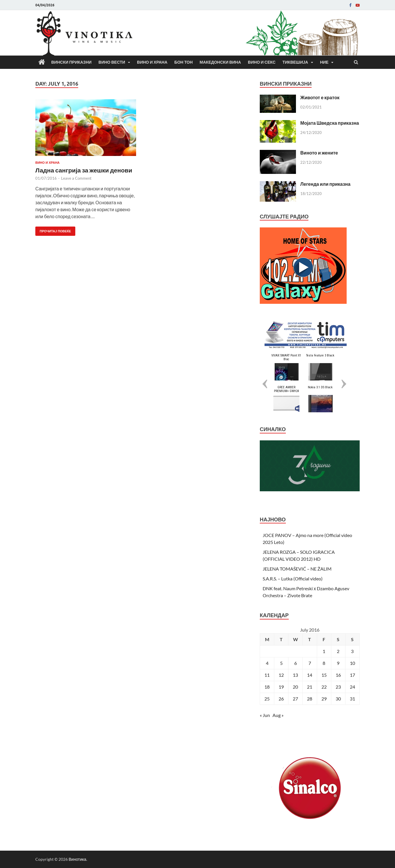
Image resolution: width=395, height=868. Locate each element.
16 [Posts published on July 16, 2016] (338, 675)
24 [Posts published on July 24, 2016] (352, 687)
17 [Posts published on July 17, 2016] (352, 675)
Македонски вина (220, 62)
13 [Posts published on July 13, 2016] (295, 675)
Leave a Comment (76, 178)
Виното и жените (319, 153)
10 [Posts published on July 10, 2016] (352, 663)
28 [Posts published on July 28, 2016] (310, 699)
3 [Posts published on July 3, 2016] (352, 651)
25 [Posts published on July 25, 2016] (267, 699)
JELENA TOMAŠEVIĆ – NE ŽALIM (297, 569)
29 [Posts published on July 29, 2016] (324, 699)
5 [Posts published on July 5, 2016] (281, 663)
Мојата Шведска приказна (330, 123)
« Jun (265, 715)
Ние (324, 62)
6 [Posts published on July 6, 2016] (296, 663)
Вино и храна (152, 62)
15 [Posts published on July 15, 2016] (324, 675)
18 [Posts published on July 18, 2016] (267, 687)
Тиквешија (295, 62)
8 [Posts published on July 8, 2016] (324, 663)
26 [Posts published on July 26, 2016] (281, 699)
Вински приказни (71, 62)
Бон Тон (183, 62)
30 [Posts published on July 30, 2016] (338, 699)
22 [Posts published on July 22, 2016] (324, 687)
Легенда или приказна (325, 184)
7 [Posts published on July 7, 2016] (310, 663)
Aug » (278, 715)
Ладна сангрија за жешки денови (84, 170)
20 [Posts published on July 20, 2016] (295, 687)
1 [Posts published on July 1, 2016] (324, 651)
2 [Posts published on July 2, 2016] (338, 651)
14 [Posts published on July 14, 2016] (310, 675)
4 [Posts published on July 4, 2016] (267, 663)
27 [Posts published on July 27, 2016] (295, 699)
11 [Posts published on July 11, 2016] (267, 675)
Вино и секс (262, 62)
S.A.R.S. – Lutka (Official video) (293, 579)
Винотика (77, 859)
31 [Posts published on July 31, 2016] (352, 699)
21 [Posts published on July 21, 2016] (310, 687)
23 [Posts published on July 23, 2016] (338, 687)
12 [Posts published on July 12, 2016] (281, 675)
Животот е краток (320, 97)
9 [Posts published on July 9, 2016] (338, 663)
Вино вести (112, 62)
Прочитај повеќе (53, 230)
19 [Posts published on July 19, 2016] (281, 687)
